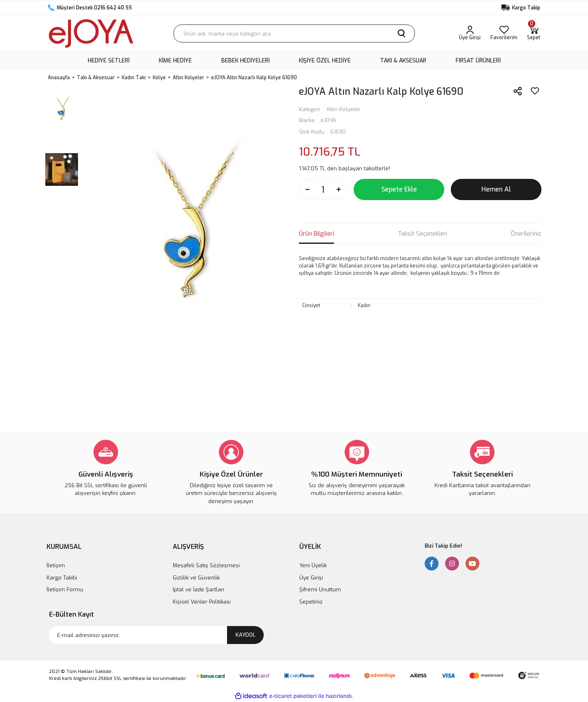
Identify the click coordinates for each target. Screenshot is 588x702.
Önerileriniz (526, 234)
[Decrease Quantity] (307, 189)
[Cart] (534, 33)
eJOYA (328, 120)
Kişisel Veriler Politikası (202, 602)
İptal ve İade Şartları (198, 589)
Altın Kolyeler (343, 109)
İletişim (56, 565)
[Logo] (91, 33)
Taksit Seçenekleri (422, 234)
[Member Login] (470, 33)
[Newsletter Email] (156, 635)
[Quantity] (323, 189)
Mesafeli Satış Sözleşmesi (206, 565)
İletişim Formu (65, 589)
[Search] (294, 33)
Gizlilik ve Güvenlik (196, 578)
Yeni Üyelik (313, 565)
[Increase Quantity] (339, 189)
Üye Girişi (311, 578)
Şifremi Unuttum (320, 589)
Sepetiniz (311, 602)
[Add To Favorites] (535, 91)
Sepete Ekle (399, 189)
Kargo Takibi (62, 578)
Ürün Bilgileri (316, 234)
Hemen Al (496, 189)
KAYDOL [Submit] (246, 635)
